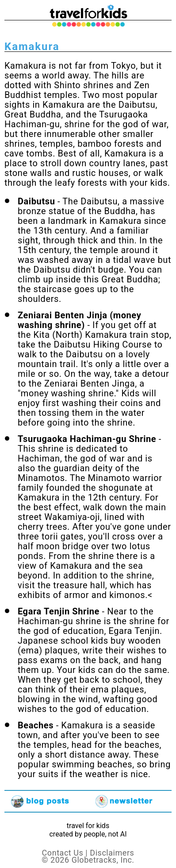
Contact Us (63, 853)
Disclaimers (112, 853)
